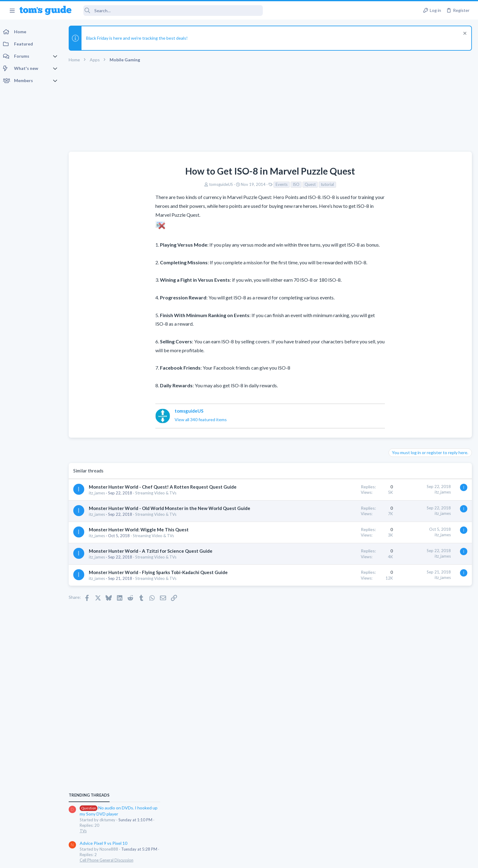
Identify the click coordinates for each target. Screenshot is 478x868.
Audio (397, 491)
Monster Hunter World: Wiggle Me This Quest (140, 530)
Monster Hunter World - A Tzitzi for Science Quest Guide (152, 551)
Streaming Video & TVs (157, 493)
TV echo (407, 474)
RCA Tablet (402, 539)
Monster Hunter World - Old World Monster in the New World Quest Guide (171, 508)
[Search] (171, 11)
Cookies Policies (216, 859)
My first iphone (416, 415)
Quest (262, 184)
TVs (395, 374)
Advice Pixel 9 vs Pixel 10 (415, 386)
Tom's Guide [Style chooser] (428, 817)
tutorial (279, 184)
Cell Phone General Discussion (418, 403)
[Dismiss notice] (464, 34)
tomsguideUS (173, 184)
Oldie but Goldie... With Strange (431, 445)
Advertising (173, 859)
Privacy (255, 859)
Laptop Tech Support (410, 462)
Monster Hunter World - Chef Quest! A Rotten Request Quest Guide (164, 487)
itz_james (98, 493)
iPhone (397, 432)
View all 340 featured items (153, 420)
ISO (248, 184)
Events (234, 184)
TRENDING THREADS (401, 338)
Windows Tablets (407, 555)
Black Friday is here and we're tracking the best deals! (138, 38)
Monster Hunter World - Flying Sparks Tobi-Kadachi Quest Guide (160, 572)
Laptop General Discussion (415, 526)
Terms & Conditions (297, 859)
